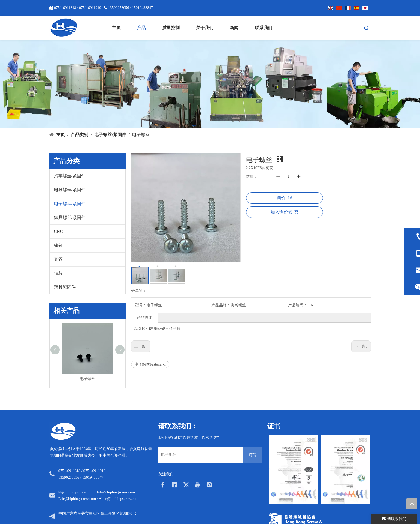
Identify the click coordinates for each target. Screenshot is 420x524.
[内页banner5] (210, 84)
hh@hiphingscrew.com (76, 492)
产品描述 (144, 318)
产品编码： (298, 305)
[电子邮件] (200, 455)
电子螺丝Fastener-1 (150, 364)
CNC (58, 231)
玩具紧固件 (65, 287)
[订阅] (253, 455)
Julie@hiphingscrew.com (116, 492)
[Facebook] (163, 485)
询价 (285, 198)
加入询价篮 (285, 212)
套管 (58, 259)
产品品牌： (221, 305)
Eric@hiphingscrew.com (77, 499)
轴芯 (58, 273)
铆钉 (58, 245)
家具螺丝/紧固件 (70, 218)
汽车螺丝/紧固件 (70, 176)
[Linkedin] (174, 485)
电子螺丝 (87, 379)
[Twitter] (186, 485)
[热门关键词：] (367, 28)
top (412, 504)
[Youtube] (198, 485)
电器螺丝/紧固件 (70, 190)
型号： (141, 305)
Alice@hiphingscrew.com (118, 499)
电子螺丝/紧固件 (70, 204)
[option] (293, 469)
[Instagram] (209, 485)
